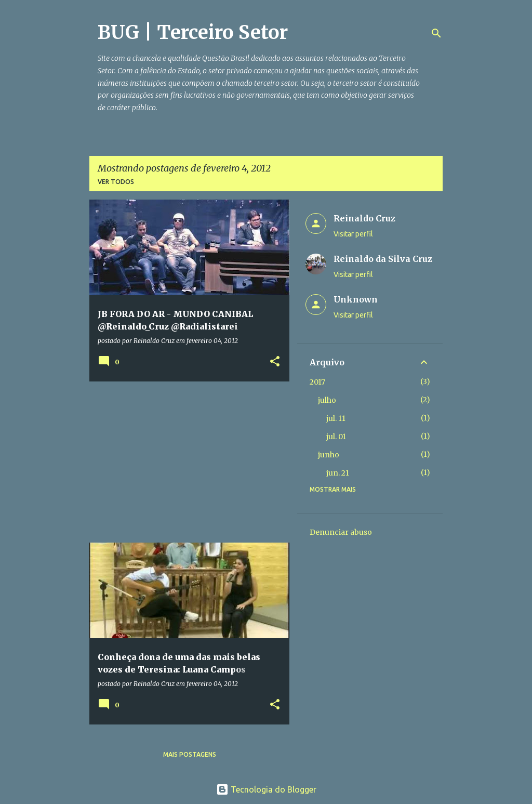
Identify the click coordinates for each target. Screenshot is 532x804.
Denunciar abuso (341, 532)
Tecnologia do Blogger (266, 789)
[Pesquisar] (436, 33)
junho (329, 455)
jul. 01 (336, 437)
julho (327, 400)
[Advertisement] (185, 462)
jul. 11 (336, 418)
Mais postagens (190, 754)
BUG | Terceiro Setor (193, 32)
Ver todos (116, 182)
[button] (275, 362)
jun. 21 (338, 473)
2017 (317, 382)
